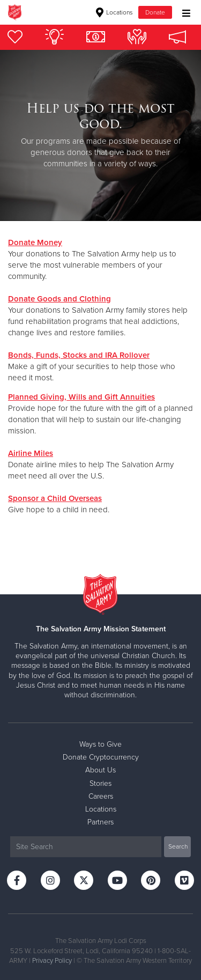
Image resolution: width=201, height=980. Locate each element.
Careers (101, 796)
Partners (100, 822)
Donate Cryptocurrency (101, 757)
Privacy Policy (52, 961)
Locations (114, 12)
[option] (100, 135)
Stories (100, 783)
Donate (155, 12)
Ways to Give (100, 744)
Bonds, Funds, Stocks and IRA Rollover (79, 355)
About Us (100, 770)
